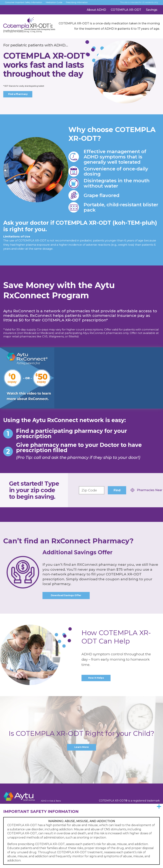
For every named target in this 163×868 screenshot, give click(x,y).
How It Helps (96, 679)
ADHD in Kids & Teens (55, 802)
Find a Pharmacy (19, 94)
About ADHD (96, 13)
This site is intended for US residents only (135, 4)
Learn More (81, 748)
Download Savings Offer (66, 596)
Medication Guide (66, 4)
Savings (152, 13)
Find (117, 490)
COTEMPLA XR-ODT (126, 13)
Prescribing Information (94, 4)
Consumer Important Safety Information (29, 4)
